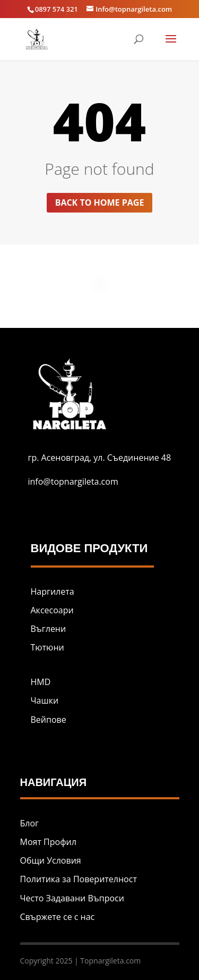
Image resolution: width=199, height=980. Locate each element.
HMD (41, 682)
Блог (29, 823)
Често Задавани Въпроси (72, 898)
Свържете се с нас (58, 917)
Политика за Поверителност (79, 879)
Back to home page (100, 202)
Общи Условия (51, 860)
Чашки (45, 700)
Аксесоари (52, 610)
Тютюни (47, 647)
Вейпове (49, 720)
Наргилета (53, 592)
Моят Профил (48, 842)
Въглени (49, 629)
